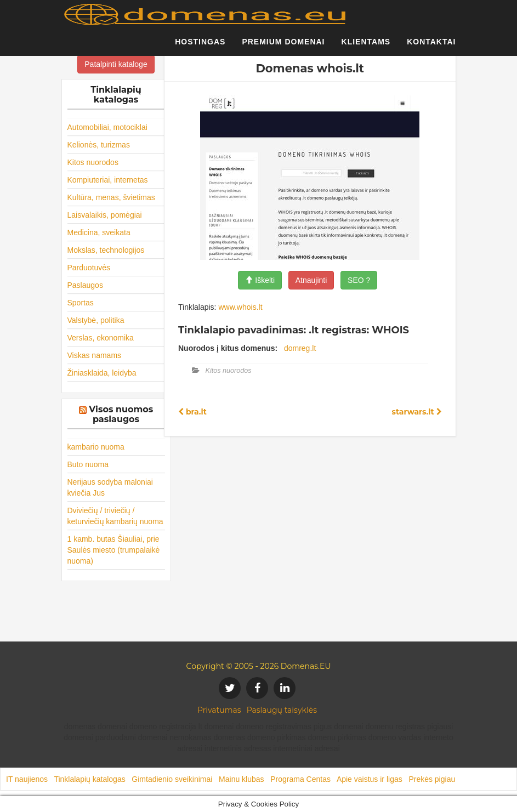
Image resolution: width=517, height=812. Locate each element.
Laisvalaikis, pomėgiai (105, 215)
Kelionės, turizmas (99, 145)
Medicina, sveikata (99, 232)
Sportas (81, 303)
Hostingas (200, 47)
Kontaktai (431, 47)
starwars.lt (416, 412)
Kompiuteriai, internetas (108, 180)
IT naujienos (27, 779)
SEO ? (359, 280)
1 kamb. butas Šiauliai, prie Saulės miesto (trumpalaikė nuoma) (114, 550)
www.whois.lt (240, 307)
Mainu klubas (242, 779)
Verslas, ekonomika (101, 338)
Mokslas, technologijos (106, 250)
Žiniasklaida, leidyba (102, 373)
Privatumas (219, 710)
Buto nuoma (88, 464)
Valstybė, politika (96, 320)
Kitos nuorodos (93, 162)
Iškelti (260, 280)
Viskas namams (95, 355)
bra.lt (192, 412)
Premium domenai (283, 47)
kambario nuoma (96, 447)
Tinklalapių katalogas (89, 779)
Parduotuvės (89, 268)
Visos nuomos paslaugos (121, 414)
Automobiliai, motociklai (107, 127)
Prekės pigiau (432, 779)
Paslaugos (85, 285)
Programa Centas (300, 779)
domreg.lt (300, 348)
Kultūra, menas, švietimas (111, 197)
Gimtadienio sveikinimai (172, 779)
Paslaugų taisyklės (282, 710)
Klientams (366, 47)
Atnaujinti (311, 280)
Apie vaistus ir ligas (370, 779)
